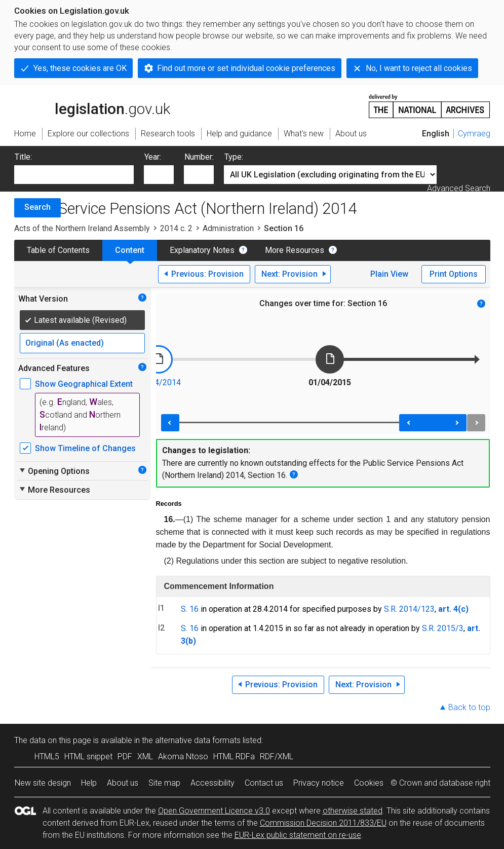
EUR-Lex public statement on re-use (298, 835)
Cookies (369, 783)
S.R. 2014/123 (409, 609)
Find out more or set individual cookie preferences (246, 68)
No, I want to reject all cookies (419, 68)
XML (145, 756)
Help (89, 783)
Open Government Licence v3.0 (214, 811)
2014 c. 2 (176, 228)
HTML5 (47, 756)
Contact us (264, 783)
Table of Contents (58, 250)
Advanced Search (459, 188)
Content (130, 250)
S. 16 (190, 609)
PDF (125, 756)
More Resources (295, 250)
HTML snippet (88, 756)
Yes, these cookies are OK (80, 68)
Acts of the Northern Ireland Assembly (82, 228)
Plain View (389, 274)
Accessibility (212, 783)
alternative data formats (198, 740)
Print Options (454, 274)
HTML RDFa (234, 756)
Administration (228, 228)
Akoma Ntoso (183, 756)
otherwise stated (353, 811)
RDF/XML (277, 756)
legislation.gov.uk (92, 105)
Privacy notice (319, 783)
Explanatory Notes (202, 250)
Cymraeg (474, 134)
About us (123, 783)
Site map (164, 783)
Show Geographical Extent (84, 384)
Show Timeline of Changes (85, 448)
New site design (43, 783)
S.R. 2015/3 (443, 628)
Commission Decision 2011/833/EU (323, 823)
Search (37, 207)
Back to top (469, 707)
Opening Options (54, 471)
